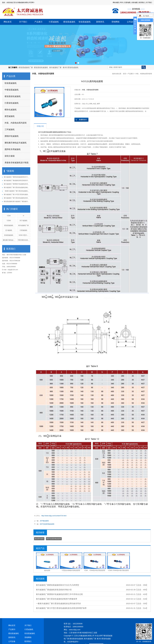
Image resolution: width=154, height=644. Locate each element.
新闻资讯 (100, 22)
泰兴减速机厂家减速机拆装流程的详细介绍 (54, 590)
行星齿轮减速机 (12, 103)
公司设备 (131, 22)
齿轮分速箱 (10, 156)
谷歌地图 (135, 2)
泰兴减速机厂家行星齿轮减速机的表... (16, 198)
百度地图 (127, 2)
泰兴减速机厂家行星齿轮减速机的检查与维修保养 (57, 599)
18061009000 (145, 20)
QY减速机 (9, 230)
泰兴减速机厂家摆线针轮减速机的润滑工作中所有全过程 (59, 594)
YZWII (9, 221)
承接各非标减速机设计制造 (17, 163)
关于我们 (149, 2)
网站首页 (8, 22)
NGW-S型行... (24, 235)
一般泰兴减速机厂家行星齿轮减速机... (16, 191)
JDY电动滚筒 (44, 521)
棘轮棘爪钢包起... (9, 240)
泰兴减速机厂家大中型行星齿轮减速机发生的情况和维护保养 (61, 608)
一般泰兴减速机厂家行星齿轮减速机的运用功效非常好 (58, 603)
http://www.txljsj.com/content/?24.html (54, 516)
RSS (122, 2)
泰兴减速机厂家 (55, 67)
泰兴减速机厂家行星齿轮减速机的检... (16, 187)
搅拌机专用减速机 (13, 149)
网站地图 (116, 2)
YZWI (9, 216)
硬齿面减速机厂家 (26, 67)
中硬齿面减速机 (12, 90)
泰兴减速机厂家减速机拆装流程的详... (16, 180)
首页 (125, 74)
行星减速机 (54, 22)
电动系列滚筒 (39, 539)
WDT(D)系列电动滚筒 (54, 539)
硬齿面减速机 (69, 22)
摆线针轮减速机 (12, 136)
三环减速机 (10, 129)
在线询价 (81, 120)
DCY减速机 (23, 221)
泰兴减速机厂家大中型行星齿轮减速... (16, 194)
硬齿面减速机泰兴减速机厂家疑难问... (16, 201)
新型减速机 (10, 116)
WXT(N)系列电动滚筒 (47, 524)
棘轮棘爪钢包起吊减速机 (16, 143)
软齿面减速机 (85, 22)
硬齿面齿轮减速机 (41, 67)
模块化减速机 (11, 110)
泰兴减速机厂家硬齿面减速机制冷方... (16, 177)
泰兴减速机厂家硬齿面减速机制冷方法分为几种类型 (58, 585)
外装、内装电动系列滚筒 (16, 123)
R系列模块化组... (24, 240)
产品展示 (38, 22)
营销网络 (116, 22)
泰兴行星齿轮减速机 (71, 67)
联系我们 (142, 2)
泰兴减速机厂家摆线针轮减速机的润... (16, 184)
